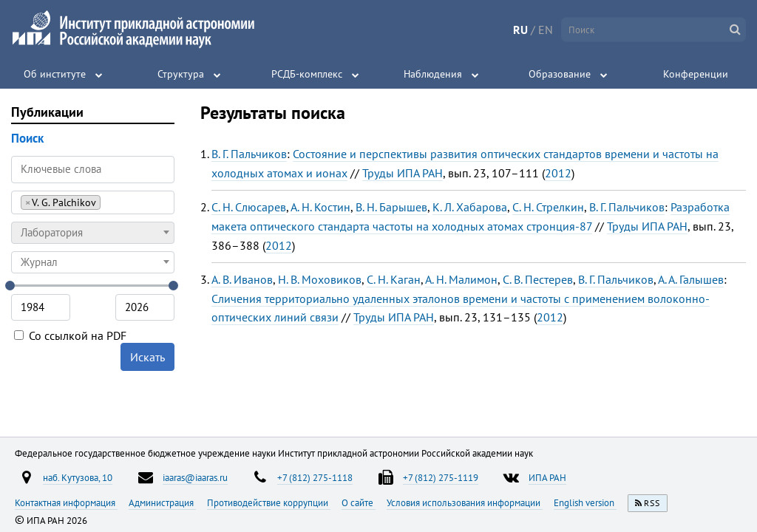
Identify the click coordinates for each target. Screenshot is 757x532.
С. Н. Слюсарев (249, 207)
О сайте (359, 502)
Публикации (47, 112)
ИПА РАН (547, 477)
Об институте (55, 74)
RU (520, 30)
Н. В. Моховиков (320, 279)
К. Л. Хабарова (470, 207)
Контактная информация (66, 502)
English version (585, 502)
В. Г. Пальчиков (249, 154)
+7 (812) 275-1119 (441, 477)
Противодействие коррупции (269, 502)
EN (546, 30)
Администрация (162, 502)
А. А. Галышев (691, 279)
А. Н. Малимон (461, 279)
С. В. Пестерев (538, 279)
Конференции (696, 74)
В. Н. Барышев (391, 207)
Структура (181, 74)
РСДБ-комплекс (307, 74)
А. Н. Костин (320, 207)
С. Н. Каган (394, 279)
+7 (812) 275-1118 (315, 477)
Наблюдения (433, 74)
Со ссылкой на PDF (70, 335)
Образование (560, 74)
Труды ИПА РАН (403, 173)
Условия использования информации (465, 502)
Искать (147, 357)
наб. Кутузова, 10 (78, 477)
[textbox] (93, 233)
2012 (558, 173)
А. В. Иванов (242, 279)
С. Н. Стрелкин (548, 207)
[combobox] (93, 202)
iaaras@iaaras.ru (195, 477)
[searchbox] (108, 202)
